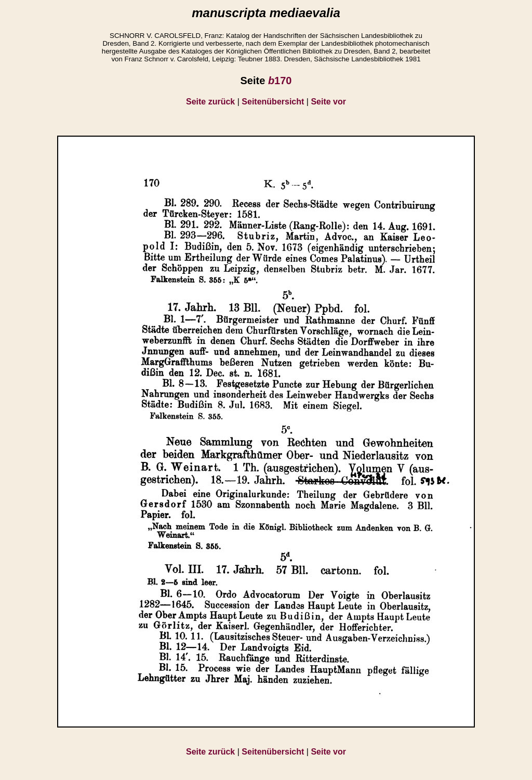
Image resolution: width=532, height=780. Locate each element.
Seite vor (328, 102)
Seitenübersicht (273, 102)
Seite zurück (210, 102)
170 (280, 81)
